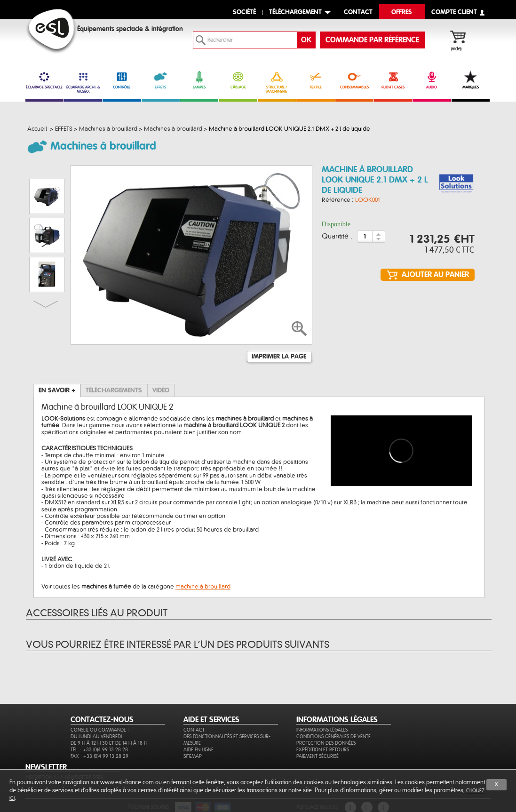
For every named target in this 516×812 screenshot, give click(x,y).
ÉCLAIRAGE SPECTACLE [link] (44, 80)
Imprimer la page (279, 357)
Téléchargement (295, 12)
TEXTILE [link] (315, 80)
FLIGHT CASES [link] (393, 80)
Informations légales (322, 730)
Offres (402, 12)
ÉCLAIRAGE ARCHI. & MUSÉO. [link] (83, 82)
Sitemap (193, 756)
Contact (194, 730)
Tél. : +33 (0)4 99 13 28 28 (99, 750)
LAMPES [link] (199, 80)
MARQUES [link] (471, 80)
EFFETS (161, 80)
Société (244, 12)
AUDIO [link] (432, 80)
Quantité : (337, 237)
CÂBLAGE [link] (238, 80)
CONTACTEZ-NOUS (102, 720)
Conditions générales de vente (333, 736)
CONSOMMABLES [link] (354, 80)
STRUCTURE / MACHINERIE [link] (277, 82)
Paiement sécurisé (318, 756)
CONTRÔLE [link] (122, 80)
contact (358, 12)
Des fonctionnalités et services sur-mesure (227, 740)
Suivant (46, 304)
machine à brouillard (203, 587)
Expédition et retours (323, 750)
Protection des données (326, 743)
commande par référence (372, 40)
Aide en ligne (198, 750)
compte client (454, 12)
